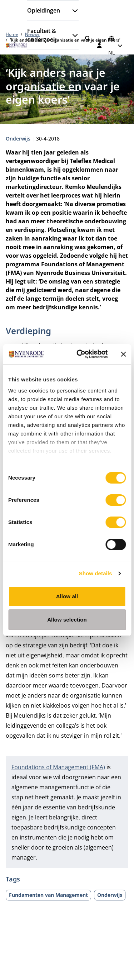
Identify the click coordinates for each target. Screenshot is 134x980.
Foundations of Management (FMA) (58, 767)
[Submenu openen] (72, 10)
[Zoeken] (88, 38)
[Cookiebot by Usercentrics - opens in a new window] (80, 354)
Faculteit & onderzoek (42, 35)
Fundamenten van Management (48, 895)
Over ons (40, 60)
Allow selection (67, 620)
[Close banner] (123, 354)
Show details (96, 573)
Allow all (67, 596)
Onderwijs (19, 139)
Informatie (42, 80)
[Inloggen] (100, 46)
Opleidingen (44, 10)
